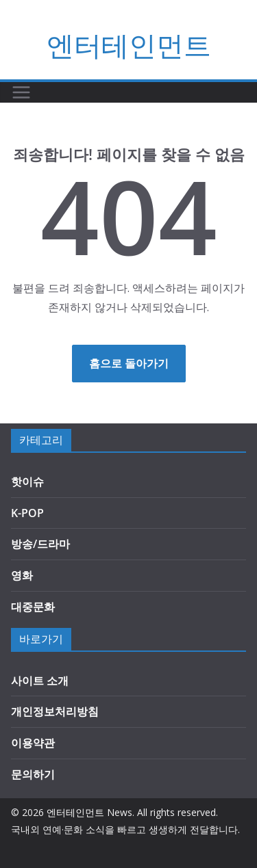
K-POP (27, 513)
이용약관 (33, 743)
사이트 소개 (40, 681)
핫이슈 (27, 482)
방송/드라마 (40, 544)
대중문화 (33, 607)
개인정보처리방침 (55, 711)
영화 (22, 575)
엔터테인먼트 (129, 45)
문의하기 (33, 774)
